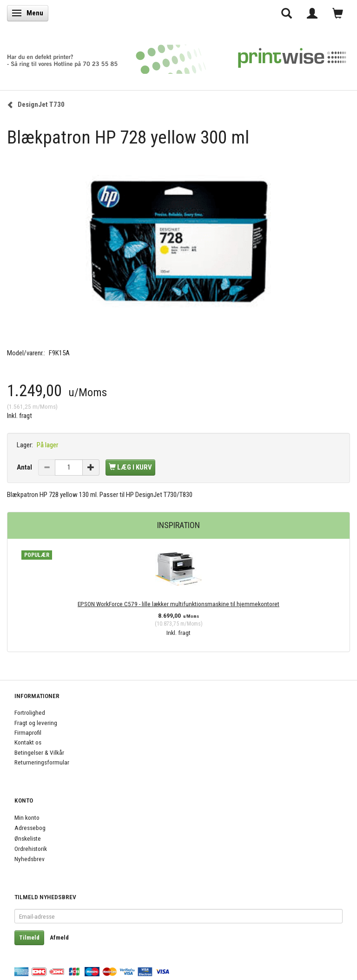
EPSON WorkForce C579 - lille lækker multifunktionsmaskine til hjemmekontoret (178, 604)
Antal (25, 467)
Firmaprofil (28, 732)
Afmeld (59, 938)
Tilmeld (29, 938)
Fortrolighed (30, 712)
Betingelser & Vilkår (39, 752)
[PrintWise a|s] (177, 56)
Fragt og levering (36, 723)
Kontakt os (28, 742)
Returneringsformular (42, 762)
